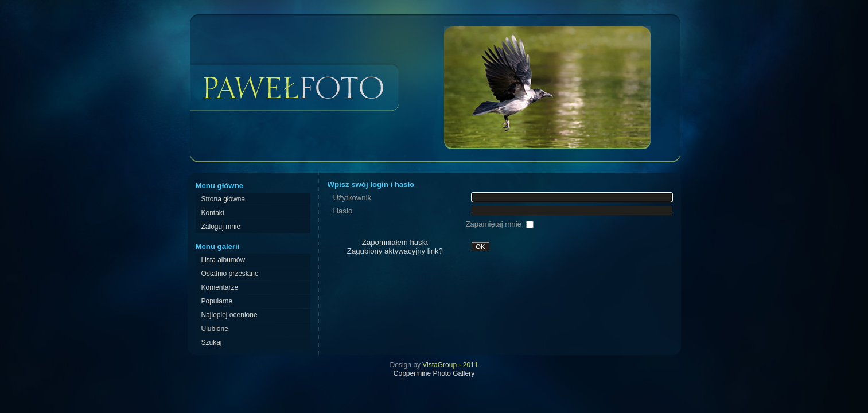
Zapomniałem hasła (395, 242)
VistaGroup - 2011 (450, 365)
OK (480, 247)
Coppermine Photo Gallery (434, 373)
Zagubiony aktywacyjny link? (395, 251)
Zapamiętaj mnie (494, 224)
